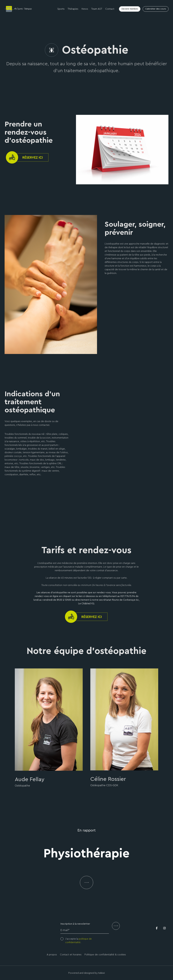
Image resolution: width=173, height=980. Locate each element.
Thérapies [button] (74, 9)
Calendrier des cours (155, 9)
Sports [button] (62, 9)
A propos (52, 954)
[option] (49, 728)
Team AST (97, 9)
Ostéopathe (22, 786)
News (85, 9)
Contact (110, 9)
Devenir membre (130, 9)
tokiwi (102, 973)
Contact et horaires (71, 954)
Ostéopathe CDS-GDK (104, 785)
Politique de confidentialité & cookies (105, 954)
